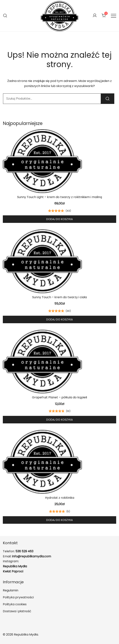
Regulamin (11, 590)
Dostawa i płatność (17, 611)
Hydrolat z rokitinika (60, 498)
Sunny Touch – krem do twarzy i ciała (59, 297)
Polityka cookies (15, 604)
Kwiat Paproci (13, 571)
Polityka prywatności (18, 597)
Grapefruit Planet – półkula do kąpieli (59, 397)
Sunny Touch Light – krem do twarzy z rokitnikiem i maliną (60, 197)
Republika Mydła (15, 566)
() (68, 211)
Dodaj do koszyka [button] (59, 219)
